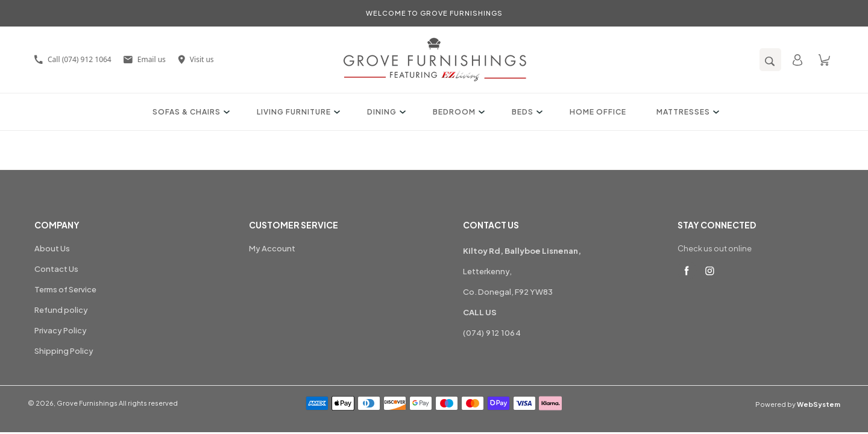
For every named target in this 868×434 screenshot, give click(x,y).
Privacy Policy (61, 330)
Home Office (598, 112)
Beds (526, 112)
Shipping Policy (64, 351)
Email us (145, 59)
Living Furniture (297, 112)
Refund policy (61, 310)
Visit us (196, 59)
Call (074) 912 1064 (73, 59)
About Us (52, 248)
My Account (272, 248)
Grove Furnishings (87, 403)
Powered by (798, 404)
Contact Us (56, 269)
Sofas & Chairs (190, 112)
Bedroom (457, 112)
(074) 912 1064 (492, 333)
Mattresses (686, 112)
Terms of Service (65, 289)
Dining (385, 112)
